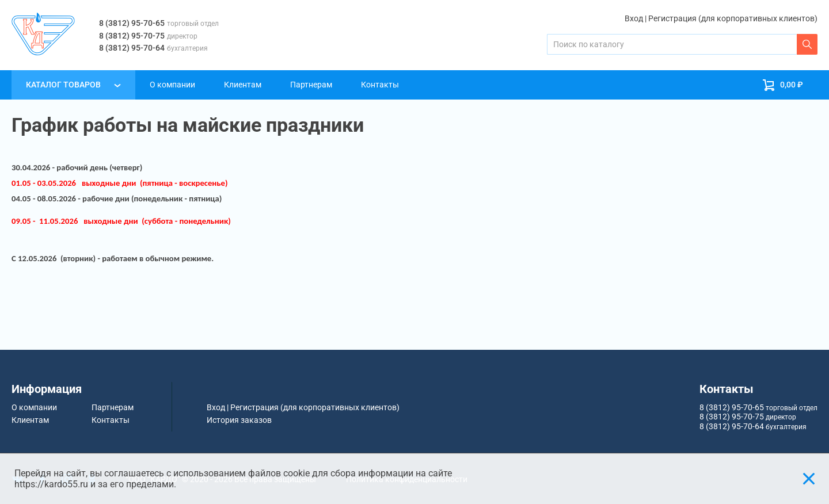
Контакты (380, 85)
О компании (172, 85)
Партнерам (311, 85)
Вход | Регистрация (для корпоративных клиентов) (721, 18)
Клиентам (243, 85)
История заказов (239, 420)
